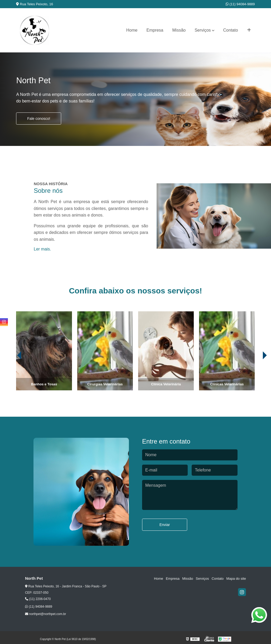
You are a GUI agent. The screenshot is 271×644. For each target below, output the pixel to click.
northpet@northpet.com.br (46, 614)
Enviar (165, 525)
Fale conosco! (39, 119)
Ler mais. (42, 249)
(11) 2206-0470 (38, 599)
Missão (179, 30)
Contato (231, 30)
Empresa (155, 30)
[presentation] (12, 376)
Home (132, 30)
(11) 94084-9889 (240, 4)
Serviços (203, 30)
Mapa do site (236, 579)
